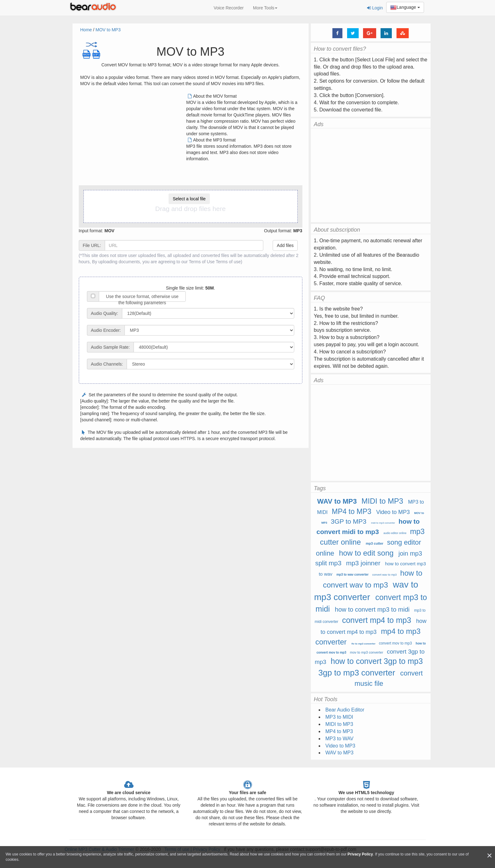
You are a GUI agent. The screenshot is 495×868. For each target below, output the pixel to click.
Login (375, 8)
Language (405, 8)
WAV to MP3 (337, 501)
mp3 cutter (375, 543)
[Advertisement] (133, 137)
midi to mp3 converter (383, 523)
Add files (285, 245)
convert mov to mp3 (395, 643)
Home (86, 30)
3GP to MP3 (349, 521)
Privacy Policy (360, 854)
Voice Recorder (229, 8)
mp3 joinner (363, 563)
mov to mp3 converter (366, 652)
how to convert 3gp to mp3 (377, 661)
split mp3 (328, 563)
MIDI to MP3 (382, 501)
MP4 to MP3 (352, 511)
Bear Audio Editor (345, 710)
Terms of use (228, 262)
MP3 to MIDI (339, 717)
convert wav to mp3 (384, 575)
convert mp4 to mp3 (377, 620)
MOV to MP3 (108, 30)
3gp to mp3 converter (357, 673)
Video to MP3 (393, 512)
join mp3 (410, 553)
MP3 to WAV (340, 739)
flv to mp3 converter (363, 644)
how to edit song (366, 553)
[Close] (489, 856)
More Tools (265, 8)
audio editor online (395, 533)
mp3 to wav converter (353, 575)
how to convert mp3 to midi (372, 609)
